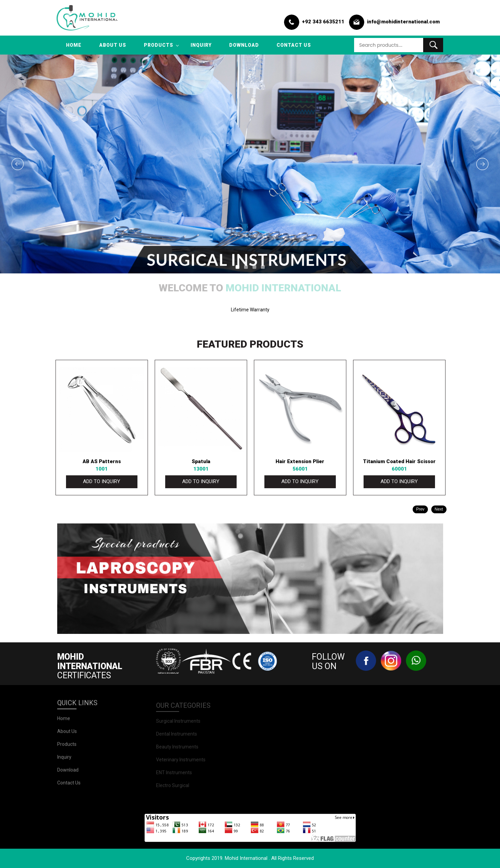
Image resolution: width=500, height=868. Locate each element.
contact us (294, 45)
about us (113, 45)
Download (244, 45)
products (159, 45)
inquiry (201, 45)
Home (74, 45)
